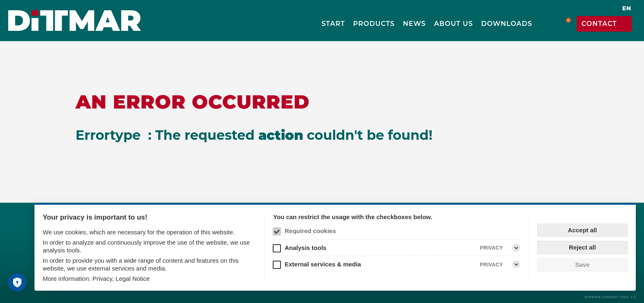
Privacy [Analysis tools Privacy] (492, 248)
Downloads (507, 24)
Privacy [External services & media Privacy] (492, 265)
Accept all (583, 230)
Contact (599, 24)
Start (333, 24)
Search (545, 24)
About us (454, 24)
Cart (563, 24)
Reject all (582, 247)
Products (374, 24)
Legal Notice (132, 279)
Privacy (102, 279)
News (414, 24)
